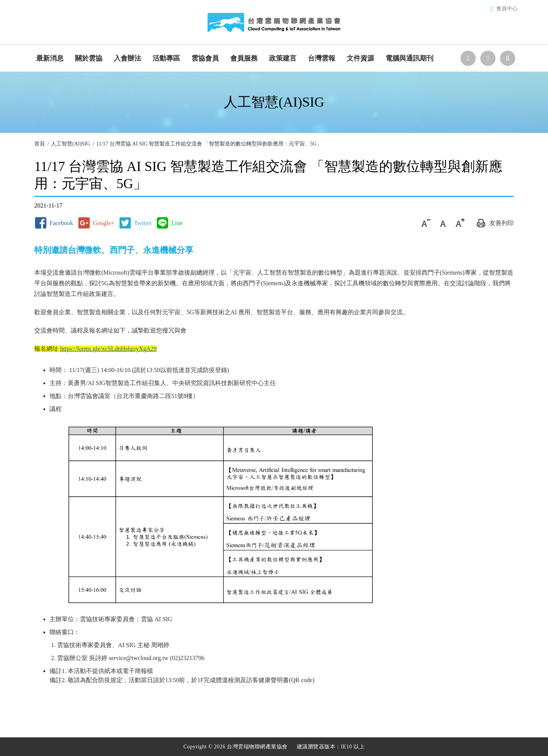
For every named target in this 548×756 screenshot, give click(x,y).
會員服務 (244, 58)
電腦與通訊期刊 (409, 58)
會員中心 (507, 9)
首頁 (40, 144)
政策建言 (283, 58)
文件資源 (360, 58)
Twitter (143, 223)
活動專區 (166, 58)
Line (177, 223)
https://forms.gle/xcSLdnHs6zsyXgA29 (108, 349)
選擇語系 (468, 58)
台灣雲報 (322, 58)
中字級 (443, 223)
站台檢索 (508, 58)
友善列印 (494, 223)
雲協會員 (205, 58)
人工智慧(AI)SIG (71, 144)
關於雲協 (89, 58)
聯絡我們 (488, 58)
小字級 (426, 223)
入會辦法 (127, 58)
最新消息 (50, 58)
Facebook (61, 223)
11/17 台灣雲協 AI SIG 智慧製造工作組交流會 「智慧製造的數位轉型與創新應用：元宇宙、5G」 (209, 144)
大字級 (460, 223)
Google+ (104, 223)
